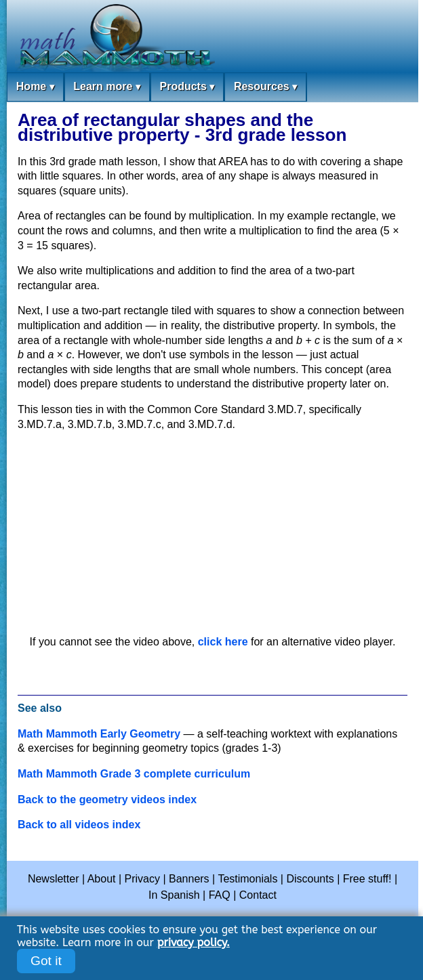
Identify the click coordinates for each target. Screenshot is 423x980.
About (102, 879)
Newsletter (54, 879)
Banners (189, 879)
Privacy (142, 879)
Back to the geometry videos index (107, 800)
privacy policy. (194, 942)
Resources (265, 87)
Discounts (310, 879)
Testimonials (247, 879)
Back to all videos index (79, 825)
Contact (258, 895)
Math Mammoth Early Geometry (99, 734)
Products (187, 87)
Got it (46, 961)
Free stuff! (367, 879)
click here (223, 642)
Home (35, 87)
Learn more (107, 87)
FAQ (220, 895)
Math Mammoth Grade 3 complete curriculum (134, 774)
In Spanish (174, 895)
